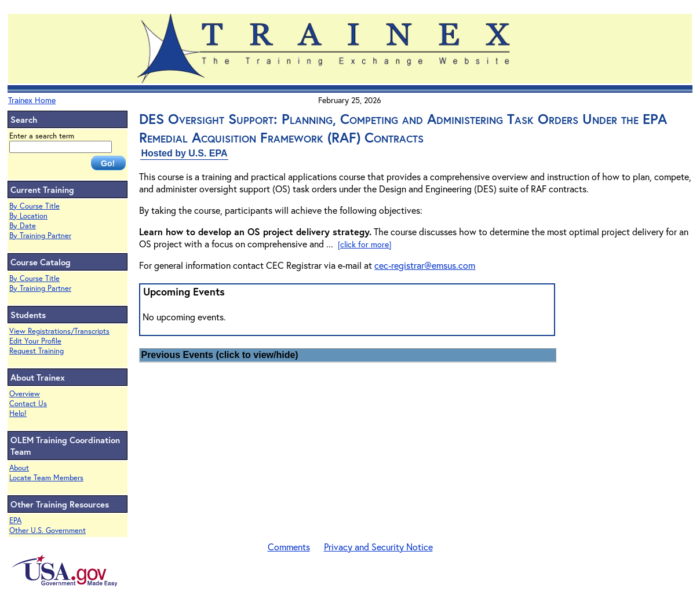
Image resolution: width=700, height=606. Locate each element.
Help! (18, 413)
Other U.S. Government (48, 530)
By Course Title (34, 206)
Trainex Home (32, 100)
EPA (15, 521)
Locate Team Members (46, 478)
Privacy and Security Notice (378, 547)
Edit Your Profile (35, 341)
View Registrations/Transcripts (59, 331)
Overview (25, 394)
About (19, 468)
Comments (289, 547)
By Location (28, 216)
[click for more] (364, 244)
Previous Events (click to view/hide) (219, 355)
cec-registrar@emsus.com (425, 265)
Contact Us (28, 404)
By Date (23, 226)
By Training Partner (40, 236)
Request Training (37, 351)
